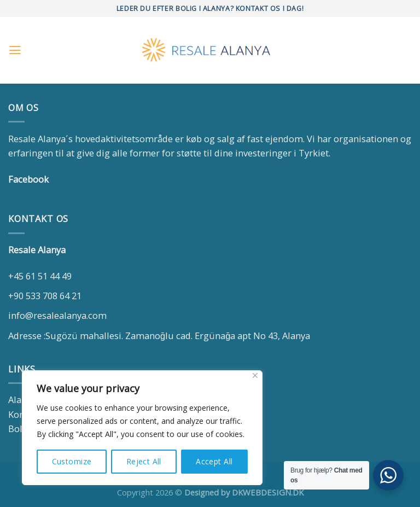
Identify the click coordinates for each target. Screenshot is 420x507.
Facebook (28, 179)
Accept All (214, 461)
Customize (72, 461)
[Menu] (15, 50)
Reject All (144, 461)
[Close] (255, 375)
